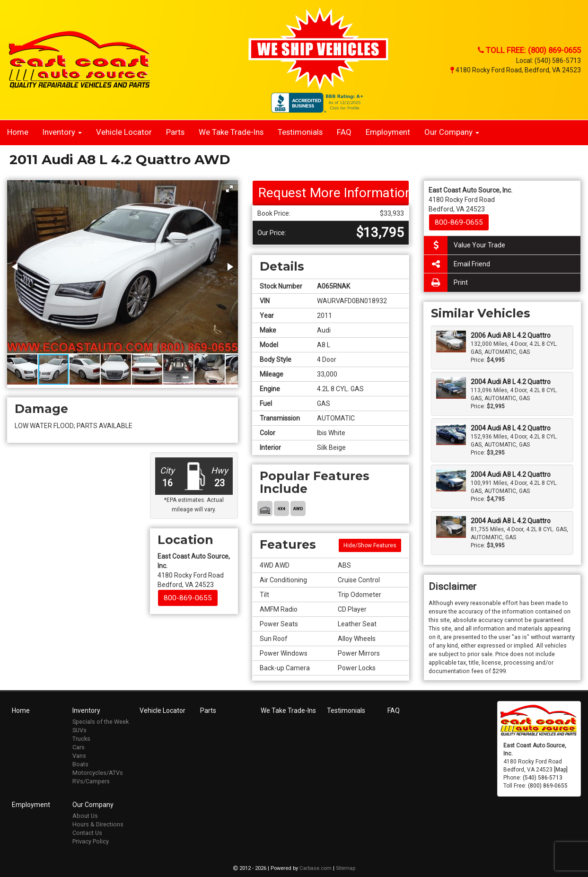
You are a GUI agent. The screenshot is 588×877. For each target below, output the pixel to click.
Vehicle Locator (124, 132)
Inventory (62, 132)
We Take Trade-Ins (231, 132)
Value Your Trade (465, 245)
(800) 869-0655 (548, 786)
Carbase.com (316, 868)
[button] (229, 189)
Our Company (452, 132)
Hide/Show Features (370, 545)
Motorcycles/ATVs (98, 773)
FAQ (344, 132)
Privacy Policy (91, 841)
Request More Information (334, 193)
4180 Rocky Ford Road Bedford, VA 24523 (194, 570)
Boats (80, 764)
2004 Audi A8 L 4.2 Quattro (511, 382)
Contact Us (87, 833)
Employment (388, 132)
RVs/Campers (91, 781)
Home (18, 132)
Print (446, 283)
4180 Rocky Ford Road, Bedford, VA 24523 (516, 70)
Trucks (81, 739)
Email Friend (457, 264)
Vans (79, 756)
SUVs (79, 730)
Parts (175, 132)
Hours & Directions (98, 824)
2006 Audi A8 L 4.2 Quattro (511, 335)
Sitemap (346, 868)
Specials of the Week (101, 722)
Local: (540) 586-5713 (549, 61)
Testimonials (300, 132)
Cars (79, 747)
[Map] (561, 770)
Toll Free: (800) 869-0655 (529, 50)
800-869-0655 (188, 598)
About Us (85, 816)
